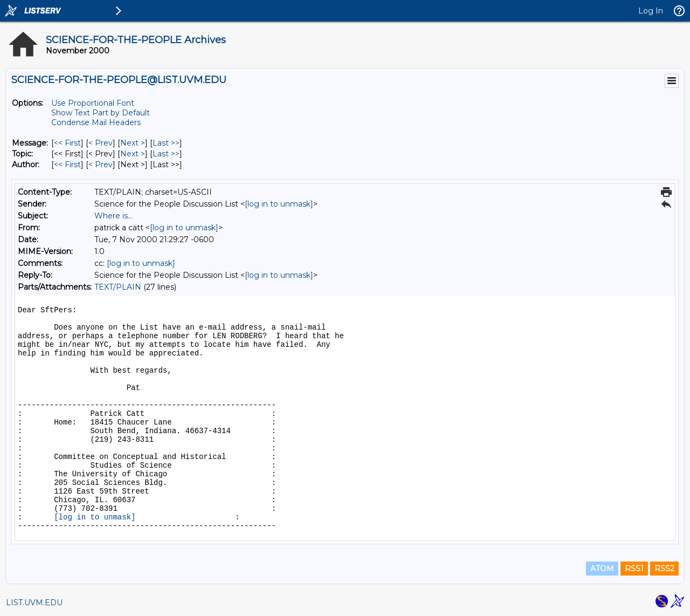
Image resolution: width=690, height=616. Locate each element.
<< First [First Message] (67, 143)
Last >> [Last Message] (166, 143)
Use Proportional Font (93, 103)
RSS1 (634, 569)
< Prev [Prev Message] (101, 143)
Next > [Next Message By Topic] (133, 154)
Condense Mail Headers (96, 122)
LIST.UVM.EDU (34, 603)
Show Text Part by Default (101, 113)
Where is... (113, 216)
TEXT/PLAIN (118, 287)
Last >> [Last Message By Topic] (166, 154)
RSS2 (664, 569)
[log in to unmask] (279, 204)
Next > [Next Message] (133, 143)
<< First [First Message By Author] (67, 165)
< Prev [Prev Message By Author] (101, 165)
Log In (651, 11)
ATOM (602, 569)
